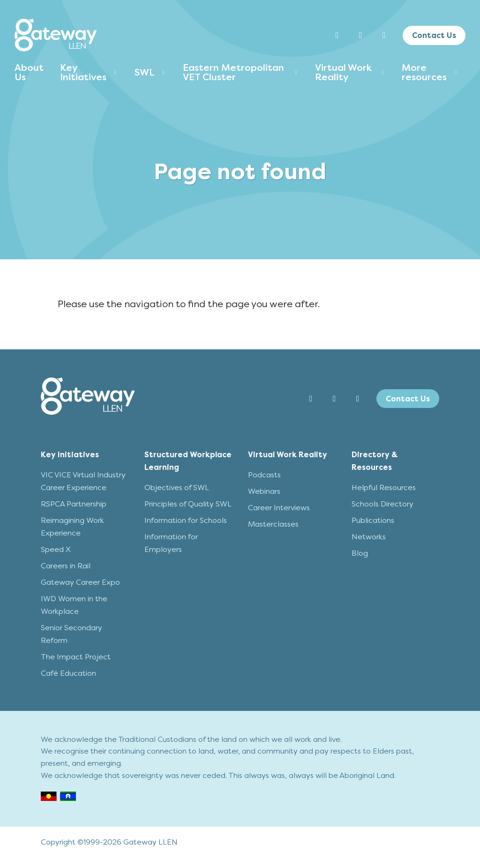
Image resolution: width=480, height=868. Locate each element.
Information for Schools (186, 520)
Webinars (264, 491)
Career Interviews (279, 508)
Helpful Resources (384, 487)
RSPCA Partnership (74, 504)
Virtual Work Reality (343, 72)
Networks (369, 537)
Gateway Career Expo (80, 582)
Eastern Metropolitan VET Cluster (233, 72)
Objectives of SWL (177, 487)
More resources (424, 72)
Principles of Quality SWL (188, 504)
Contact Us (434, 35)
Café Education (68, 673)
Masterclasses (273, 524)
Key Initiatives (83, 72)
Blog (360, 553)
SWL (145, 72)
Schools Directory (382, 504)
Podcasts (264, 475)
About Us (29, 72)
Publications (373, 520)
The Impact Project (76, 657)
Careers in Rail (66, 566)
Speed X (56, 549)
